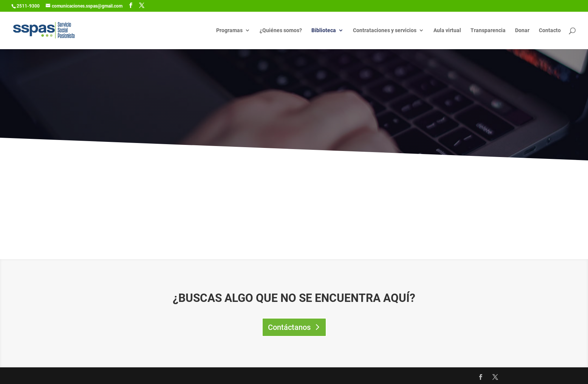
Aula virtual (447, 30)
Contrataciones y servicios (385, 30)
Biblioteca (324, 30)
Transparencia (488, 30)
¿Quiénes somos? (281, 30)
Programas (229, 30)
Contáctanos (289, 327)
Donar (522, 30)
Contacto (550, 30)
